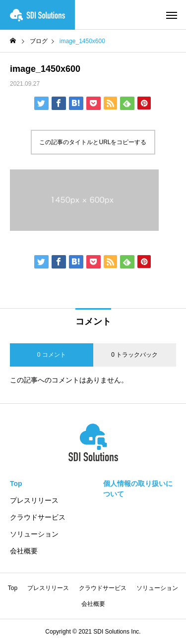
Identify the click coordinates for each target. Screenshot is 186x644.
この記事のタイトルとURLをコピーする (93, 142)
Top (16, 483)
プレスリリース (34, 500)
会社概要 (24, 551)
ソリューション (34, 534)
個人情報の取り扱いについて (138, 489)
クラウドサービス (38, 517)
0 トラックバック (134, 355)
